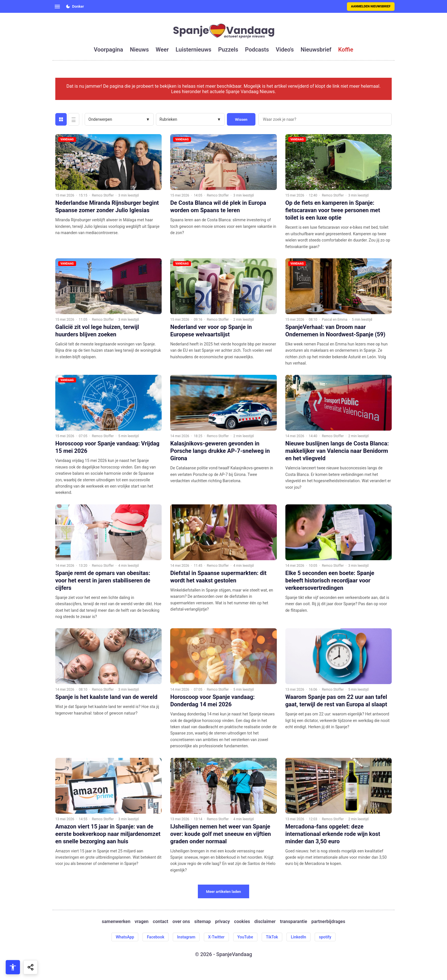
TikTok (272, 937)
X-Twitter (216, 937)
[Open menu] (57, 7)
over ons (181, 921)
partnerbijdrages (328, 921)
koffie (346, 50)
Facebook (156, 937)
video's (285, 50)
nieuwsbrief (316, 50)
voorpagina (108, 50)
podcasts (257, 50)
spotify (325, 937)
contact (160, 921)
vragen (142, 921)
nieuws (139, 50)
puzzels (228, 50)
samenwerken (116, 921)
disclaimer (265, 921)
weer (162, 50)
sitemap (203, 921)
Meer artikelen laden (224, 892)
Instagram (186, 937)
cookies (242, 921)
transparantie (293, 921)
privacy (222, 921)
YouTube (245, 937)
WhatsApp (125, 937)
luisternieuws (193, 50)
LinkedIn (298, 937)
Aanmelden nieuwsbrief (371, 6)
